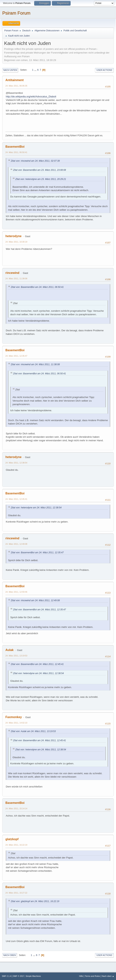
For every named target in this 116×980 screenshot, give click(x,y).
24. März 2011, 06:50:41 (16, 152)
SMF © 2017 (19, 976)
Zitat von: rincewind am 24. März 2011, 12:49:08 (35, 600)
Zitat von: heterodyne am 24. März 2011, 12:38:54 (36, 508)
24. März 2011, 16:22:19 (16, 845)
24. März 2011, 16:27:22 (16, 893)
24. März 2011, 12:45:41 (16, 499)
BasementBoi (15, 147)
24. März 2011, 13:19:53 (16, 656)
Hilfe (81, 976)
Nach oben (10, 955)
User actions (104, 70)
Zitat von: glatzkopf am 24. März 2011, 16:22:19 (35, 901)
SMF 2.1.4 (7, 976)
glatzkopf (12, 839)
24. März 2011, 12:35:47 (16, 356)
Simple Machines (33, 976)
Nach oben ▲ (108, 976)
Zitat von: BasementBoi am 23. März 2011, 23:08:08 (40, 170)
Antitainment (15, 80)
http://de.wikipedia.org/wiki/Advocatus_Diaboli (31, 96)
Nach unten (10, 70)
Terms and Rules (93, 976)
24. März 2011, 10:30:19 (16, 242)
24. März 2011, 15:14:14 (16, 808)
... (36, 70)
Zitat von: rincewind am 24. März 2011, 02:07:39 (35, 161)
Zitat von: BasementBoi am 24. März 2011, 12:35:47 (37, 553)
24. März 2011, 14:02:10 (16, 723)
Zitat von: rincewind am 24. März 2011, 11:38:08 (35, 364)
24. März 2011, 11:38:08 (16, 279)
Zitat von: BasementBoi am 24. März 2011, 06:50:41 (37, 287)
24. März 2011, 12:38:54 (16, 463)
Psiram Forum (16, 13)
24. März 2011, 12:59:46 (16, 592)
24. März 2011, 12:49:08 (16, 544)
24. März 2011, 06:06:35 (16, 86)
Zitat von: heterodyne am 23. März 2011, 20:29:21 (41, 179)
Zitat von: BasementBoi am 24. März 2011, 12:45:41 (37, 664)
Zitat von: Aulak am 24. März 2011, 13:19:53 (33, 731)
